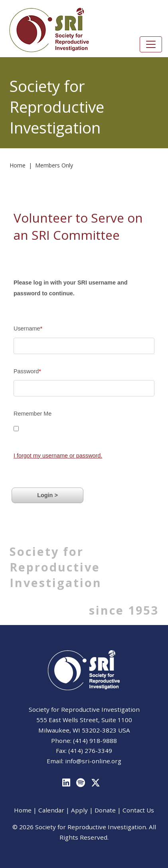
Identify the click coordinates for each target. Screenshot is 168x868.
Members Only (54, 165)
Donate (105, 810)
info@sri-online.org (93, 761)
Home (18, 165)
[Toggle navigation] (151, 44)
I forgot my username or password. (58, 456)
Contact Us (138, 810)
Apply (79, 810)
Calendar (51, 810)
